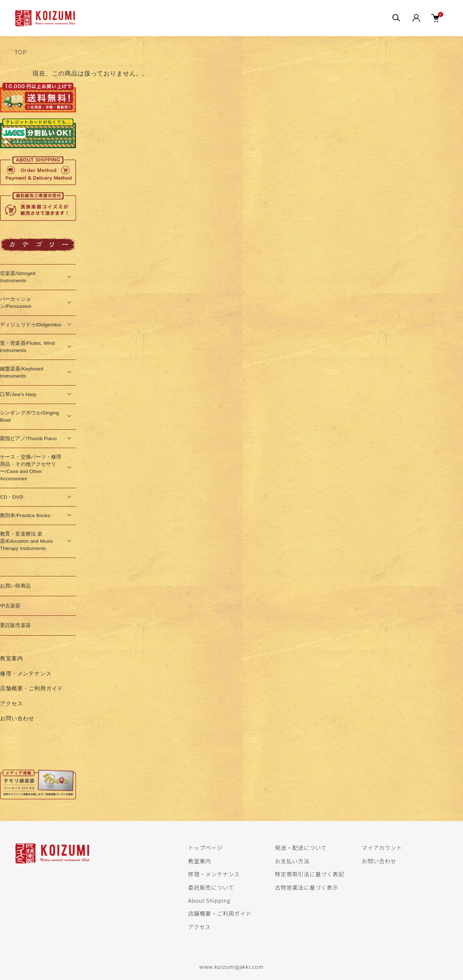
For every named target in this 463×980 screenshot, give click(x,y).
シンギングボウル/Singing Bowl (29, 416)
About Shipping (209, 900)
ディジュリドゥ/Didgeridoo (31, 325)
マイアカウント (382, 847)
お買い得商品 (15, 586)
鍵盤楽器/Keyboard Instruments (22, 372)
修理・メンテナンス (26, 673)
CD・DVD (11, 497)
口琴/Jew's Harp (18, 394)
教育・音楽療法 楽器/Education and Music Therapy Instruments (27, 541)
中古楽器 (10, 606)
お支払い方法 (292, 861)
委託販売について (211, 887)
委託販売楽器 (15, 625)
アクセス (11, 703)
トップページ (205, 847)
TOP (21, 52)
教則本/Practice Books (25, 515)
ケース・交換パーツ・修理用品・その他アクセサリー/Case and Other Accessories (31, 468)
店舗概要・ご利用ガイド (31, 688)
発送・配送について (301, 847)
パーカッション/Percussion (16, 303)
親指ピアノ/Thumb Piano (28, 439)
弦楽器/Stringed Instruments (18, 277)
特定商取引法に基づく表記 (309, 874)
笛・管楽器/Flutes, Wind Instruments (27, 347)
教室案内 (11, 658)
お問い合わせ (17, 718)
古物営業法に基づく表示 (307, 887)
